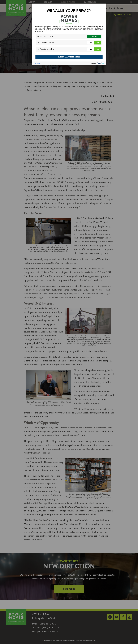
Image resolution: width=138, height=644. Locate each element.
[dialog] (69, 34)
